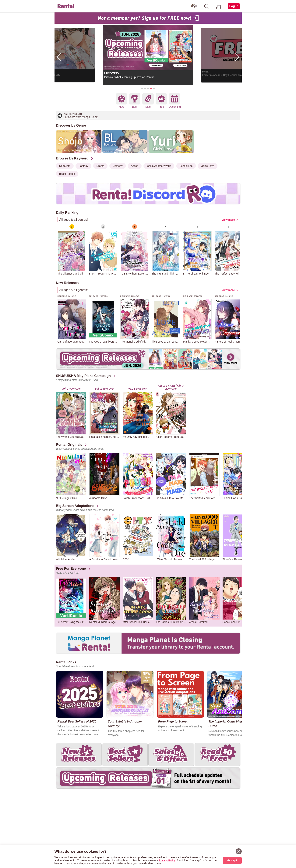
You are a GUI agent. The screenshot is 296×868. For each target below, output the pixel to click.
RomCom (65, 166)
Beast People (67, 174)
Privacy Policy (167, 860)
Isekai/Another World (159, 166)
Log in (234, 6)
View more (228, 220)
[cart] (219, 6)
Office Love (208, 166)
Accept (232, 860)
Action (135, 166)
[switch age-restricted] (194, 6)
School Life (186, 166)
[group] (72, 250)
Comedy (118, 166)
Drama (100, 166)
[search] (206, 6)
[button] (142, 89)
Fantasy (83, 166)
